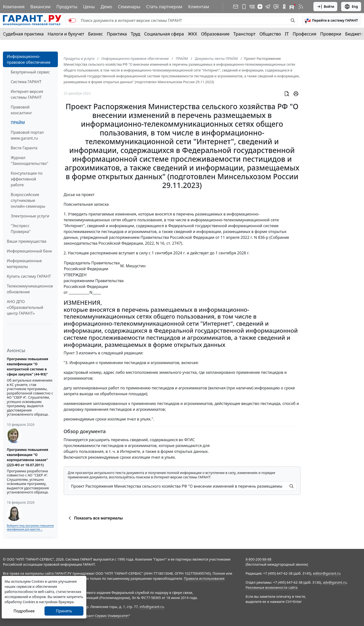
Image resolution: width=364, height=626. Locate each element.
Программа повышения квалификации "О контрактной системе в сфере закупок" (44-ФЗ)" (27, 367)
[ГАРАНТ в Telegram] (268, 7)
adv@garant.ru (335, 582)
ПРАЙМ (18, 123)
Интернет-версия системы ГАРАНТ (27, 94)
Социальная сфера (164, 34)
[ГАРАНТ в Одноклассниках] (284, 7)
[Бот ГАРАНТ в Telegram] (276, 7)
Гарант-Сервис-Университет (106, 616)
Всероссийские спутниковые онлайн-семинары (28, 200)
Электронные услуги (30, 216)
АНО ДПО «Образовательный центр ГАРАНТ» (25, 307)
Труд (136, 34)
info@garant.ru (152, 607)
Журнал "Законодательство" (30, 161)
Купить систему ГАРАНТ (29, 276)
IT (287, 34)
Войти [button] (325, 7)
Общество (270, 34)
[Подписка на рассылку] (236, 7)
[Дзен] (260, 7)
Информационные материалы (24, 264)
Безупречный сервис (30, 72)
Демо (107, 7)
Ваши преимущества (27, 241)
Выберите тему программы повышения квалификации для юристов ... (30, 527)
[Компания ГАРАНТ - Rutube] (293, 7)
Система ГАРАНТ (26, 82)
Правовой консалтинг (21, 110)
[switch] (72, 20)
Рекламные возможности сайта (272, 587)
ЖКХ (193, 34)
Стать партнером (164, 7)
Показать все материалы (95, 518)
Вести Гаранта (24, 148)
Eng (351, 7)
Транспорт (244, 34)
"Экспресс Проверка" (21, 229)
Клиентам (199, 7)
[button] (331, 20)
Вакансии (40, 7)
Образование (215, 34)
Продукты (67, 7)
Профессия (305, 34)
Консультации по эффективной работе (27, 179)
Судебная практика (23, 34)
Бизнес (95, 34)
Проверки (331, 34)
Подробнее (24, 611)
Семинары (129, 7)
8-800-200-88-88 (258, 559)
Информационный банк (29, 251)
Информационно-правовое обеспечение (29, 59)
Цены (89, 7)
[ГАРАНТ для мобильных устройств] (244, 7)
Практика (117, 34)
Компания (14, 7)
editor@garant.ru (327, 573)
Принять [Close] (64, 611)
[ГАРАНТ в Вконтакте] (252, 7)
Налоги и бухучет (66, 34)
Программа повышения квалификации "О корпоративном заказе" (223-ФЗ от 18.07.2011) (27, 457)
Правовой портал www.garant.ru (27, 135)
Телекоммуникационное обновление (30, 289)
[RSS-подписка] (301, 7)
